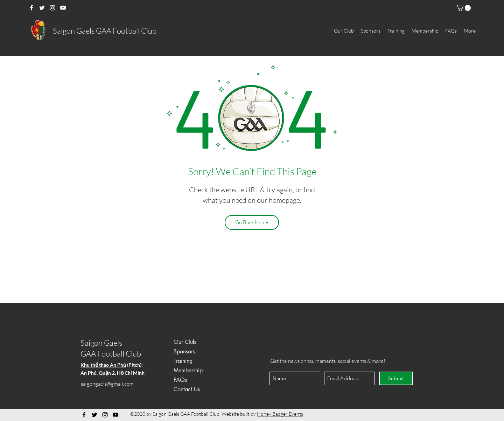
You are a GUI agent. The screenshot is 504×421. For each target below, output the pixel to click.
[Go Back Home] (252, 222)
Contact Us (187, 389)
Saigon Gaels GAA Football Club (105, 31)
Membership (188, 370)
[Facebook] (31, 8)
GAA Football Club (111, 354)
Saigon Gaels (101, 343)
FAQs (180, 380)
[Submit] (396, 378)
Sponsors (184, 351)
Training (183, 361)
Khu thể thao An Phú (103, 365)
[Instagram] (52, 8)
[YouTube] (63, 8)
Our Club (185, 342)
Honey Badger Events (280, 414)
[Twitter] (42, 8)
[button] (463, 8)
